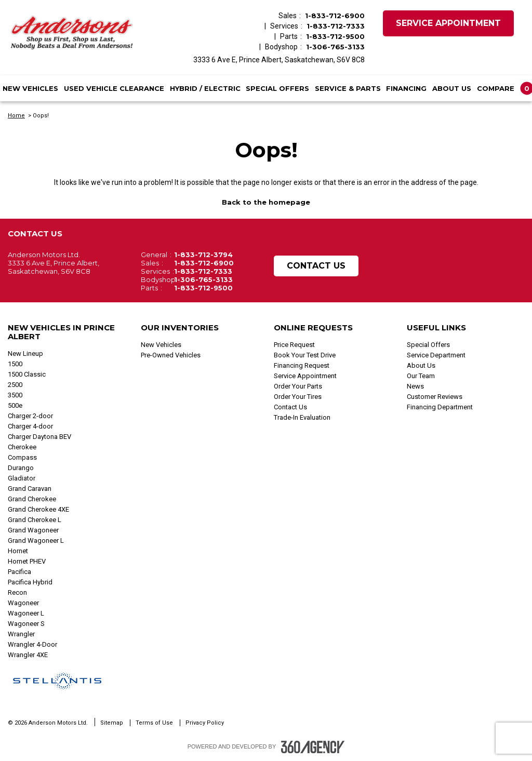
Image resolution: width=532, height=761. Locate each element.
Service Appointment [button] (448, 23)
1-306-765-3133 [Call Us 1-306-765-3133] (335, 47)
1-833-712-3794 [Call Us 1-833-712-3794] (203, 255)
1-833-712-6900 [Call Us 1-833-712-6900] (335, 16)
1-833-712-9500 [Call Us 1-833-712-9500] (335, 36)
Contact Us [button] (316, 266)
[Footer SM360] (313, 747)
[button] (503, 88)
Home (16, 116)
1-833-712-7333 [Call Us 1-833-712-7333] (336, 26)
